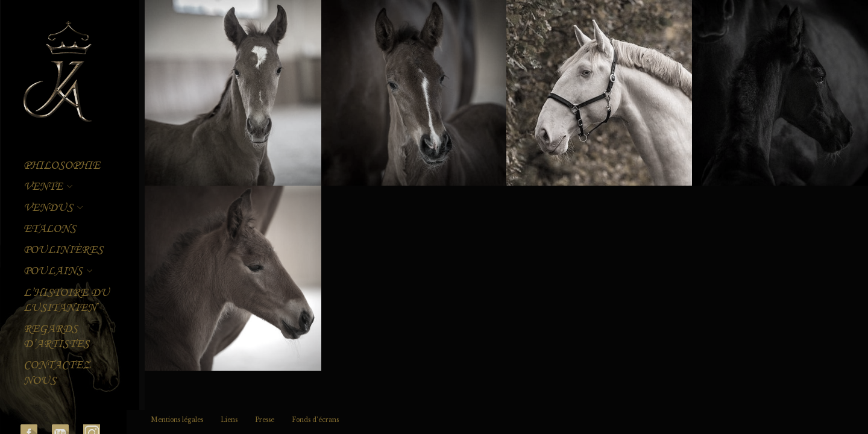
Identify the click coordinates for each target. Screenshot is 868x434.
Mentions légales (177, 420)
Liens (229, 420)
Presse (265, 420)
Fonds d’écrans (315, 420)
